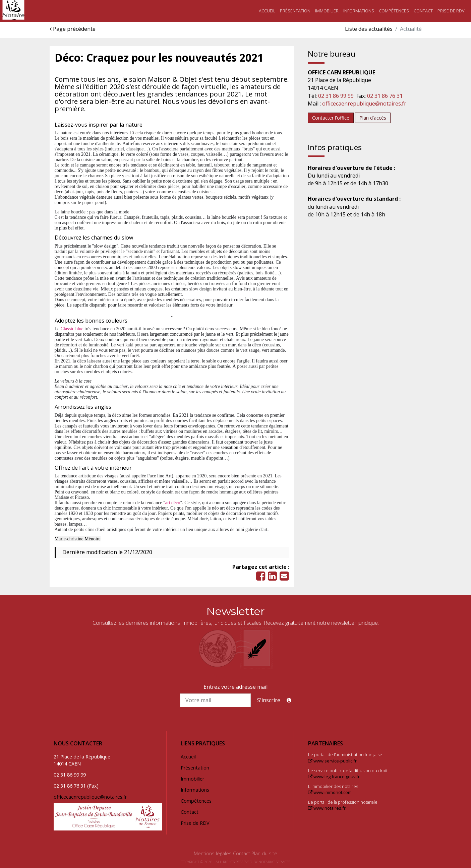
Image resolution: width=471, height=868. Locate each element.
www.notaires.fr (327, 808)
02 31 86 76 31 (385, 96)
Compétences (394, 11)
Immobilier (327, 11)
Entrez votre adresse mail (235, 687)
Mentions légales (213, 853)
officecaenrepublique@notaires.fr (364, 104)
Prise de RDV (451, 11)
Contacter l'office (331, 118)
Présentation (295, 11)
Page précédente (73, 29)
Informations (359, 11)
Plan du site (264, 853)
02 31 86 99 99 (336, 96)
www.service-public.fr (332, 761)
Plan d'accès (373, 118)
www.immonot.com (330, 792)
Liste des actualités (369, 29)
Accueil (267, 11)
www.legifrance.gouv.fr (334, 777)
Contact (423, 11)
